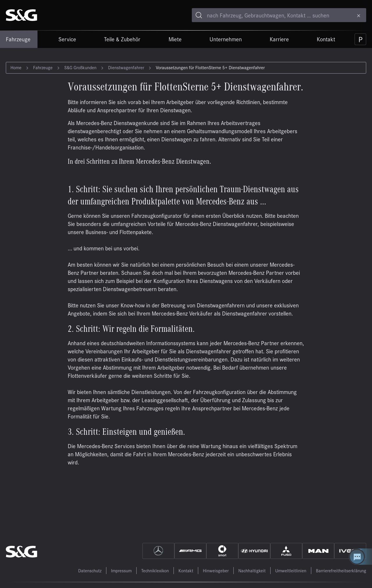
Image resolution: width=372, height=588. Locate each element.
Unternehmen (226, 39)
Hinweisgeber (216, 570)
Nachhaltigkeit (252, 570)
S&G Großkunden (80, 67)
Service (67, 39)
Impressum (121, 570)
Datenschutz (90, 570)
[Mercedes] (158, 551)
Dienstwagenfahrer (126, 67)
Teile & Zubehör (122, 39)
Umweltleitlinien (291, 570)
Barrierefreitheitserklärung (341, 570)
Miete (175, 39)
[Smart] (222, 551)
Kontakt (326, 39)
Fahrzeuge (18, 39)
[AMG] (190, 551)
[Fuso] (286, 551)
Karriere (279, 39)
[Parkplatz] (360, 39)
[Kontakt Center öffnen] (360, 557)
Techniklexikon (155, 570)
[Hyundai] (254, 551)
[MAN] (318, 551)
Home (16, 67)
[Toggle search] (199, 15)
